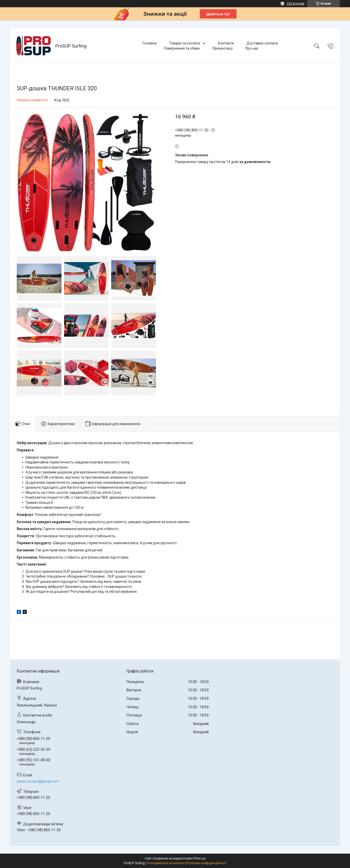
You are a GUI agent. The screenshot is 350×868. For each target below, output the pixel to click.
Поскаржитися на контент (166, 863)
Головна (150, 43)
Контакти (226, 43)
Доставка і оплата (262, 43)
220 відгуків (296, 4)
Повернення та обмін (182, 48)
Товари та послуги (185, 43)
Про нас (252, 48)
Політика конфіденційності (207, 863)
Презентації (222, 48)
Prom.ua (200, 858)
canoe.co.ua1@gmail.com (38, 781)
